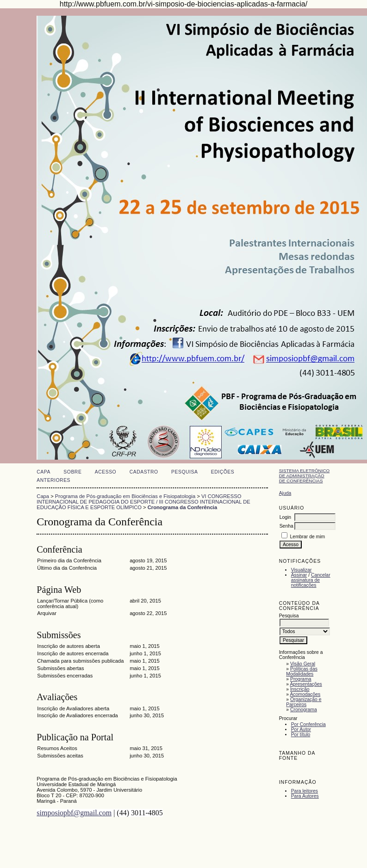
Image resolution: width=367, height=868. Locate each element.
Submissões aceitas (60, 756)
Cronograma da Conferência (182, 507)
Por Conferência (308, 724)
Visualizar (302, 570)
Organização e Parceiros (304, 702)
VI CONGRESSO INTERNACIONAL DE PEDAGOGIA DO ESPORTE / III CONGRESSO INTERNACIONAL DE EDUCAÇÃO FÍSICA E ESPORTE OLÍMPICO (143, 502)
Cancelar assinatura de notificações (311, 580)
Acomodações (305, 694)
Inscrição (300, 689)
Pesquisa (184, 472)
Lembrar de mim (308, 537)
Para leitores (305, 791)
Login (285, 517)
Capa (44, 472)
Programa (301, 679)
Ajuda (285, 493)
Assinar (299, 575)
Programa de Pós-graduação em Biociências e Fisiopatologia (125, 496)
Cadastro (144, 472)
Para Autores (305, 796)
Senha (286, 526)
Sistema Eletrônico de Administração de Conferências (305, 476)
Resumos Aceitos (57, 748)
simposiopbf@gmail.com (74, 813)
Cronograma (304, 710)
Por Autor (301, 729)
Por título (301, 735)
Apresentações (306, 684)
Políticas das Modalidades (302, 671)
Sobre (72, 472)
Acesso (106, 472)
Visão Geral (303, 664)
